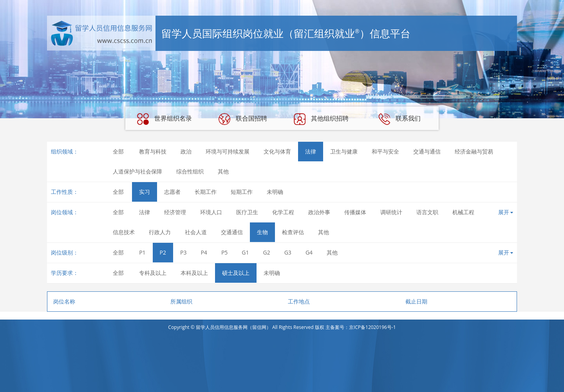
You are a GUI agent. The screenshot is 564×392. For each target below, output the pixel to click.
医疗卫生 (247, 212)
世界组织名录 (164, 119)
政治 (186, 151)
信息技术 (124, 232)
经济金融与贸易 (474, 151)
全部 (118, 151)
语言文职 (427, 212)
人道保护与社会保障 (137, 171)
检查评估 (293, 232)
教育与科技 (153, 151)
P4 (204, 252)
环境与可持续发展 (228, 151)
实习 (145, 192)
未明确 (275, 192)
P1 (142, 252)
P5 (224, 252)
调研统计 (391, 212)
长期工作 (206, 192)
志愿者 (172, 192)
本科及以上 (194, 273)
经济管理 (175, 212)
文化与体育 (277, 151)
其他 (223, 171)
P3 (183, 252)
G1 (245, 252)
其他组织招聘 (321, 119)
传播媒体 (355, 212)
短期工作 (242, 192)
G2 (267, 252)
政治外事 (319, 212)
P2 (163, 252)
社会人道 (196, 232)
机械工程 (463, 212)
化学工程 (283, 212)
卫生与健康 (344, 151)
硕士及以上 (236, 273)
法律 (311, 151)
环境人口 (211, 212)
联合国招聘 (243, 119)
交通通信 (232, 232)
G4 (309, 252)
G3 (288, 252)
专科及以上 (153, 273)
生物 (262, 232)
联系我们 (399, 119)
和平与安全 (385, 151)
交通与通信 (427, 151)
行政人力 (160, 232)
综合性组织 (190, 171)
